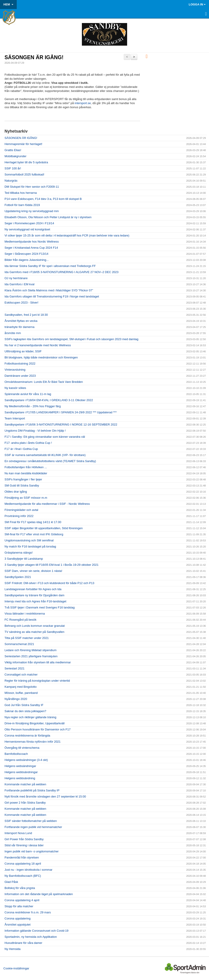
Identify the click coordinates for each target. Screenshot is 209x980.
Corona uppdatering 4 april (22, 900)
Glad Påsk (11, 882)
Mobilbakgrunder (15, 156)
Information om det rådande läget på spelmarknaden (39, 894)
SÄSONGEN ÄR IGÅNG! (34, 57)
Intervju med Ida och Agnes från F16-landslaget (35, 601)
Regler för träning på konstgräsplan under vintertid (37, 681)
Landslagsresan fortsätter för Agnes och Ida (33, 589)
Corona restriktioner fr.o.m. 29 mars (28, 912)
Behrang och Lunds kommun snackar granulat (35, 626)
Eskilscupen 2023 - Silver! (21, 303)
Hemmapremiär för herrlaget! (23, 144)
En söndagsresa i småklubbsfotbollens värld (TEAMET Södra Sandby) (50, 461)
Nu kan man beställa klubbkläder (26, 473)
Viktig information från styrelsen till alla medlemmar (38, 662)
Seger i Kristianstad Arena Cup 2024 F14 (31, 248)
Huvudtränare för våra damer (23, 943)
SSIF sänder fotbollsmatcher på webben (31, 821)
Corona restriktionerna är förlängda (27, 736)
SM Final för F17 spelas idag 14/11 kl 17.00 (33, 522)
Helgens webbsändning (20, 778)
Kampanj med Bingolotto (21, 687)
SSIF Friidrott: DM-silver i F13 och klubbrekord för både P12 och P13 (49, 583)
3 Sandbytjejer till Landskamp (24, 559)
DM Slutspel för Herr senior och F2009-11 (32, 187)
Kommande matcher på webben (25, 784)
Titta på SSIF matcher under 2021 (27, 638)
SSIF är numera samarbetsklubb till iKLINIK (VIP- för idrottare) (45, 455)
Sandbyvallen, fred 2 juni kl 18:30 (26, 315)
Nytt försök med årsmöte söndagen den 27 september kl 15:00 (45, 796)
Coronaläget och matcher (21, 675)
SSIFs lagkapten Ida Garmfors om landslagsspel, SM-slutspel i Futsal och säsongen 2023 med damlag (71, 339)
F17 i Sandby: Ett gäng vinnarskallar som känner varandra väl (45, 437)
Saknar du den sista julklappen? (25, 711)
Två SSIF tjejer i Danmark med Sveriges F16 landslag (40, 607)
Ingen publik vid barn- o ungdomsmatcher (32, 851)
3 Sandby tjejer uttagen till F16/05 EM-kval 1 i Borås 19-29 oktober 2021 (52, 565)
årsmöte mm (13, 333)
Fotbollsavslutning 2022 (20, 364)
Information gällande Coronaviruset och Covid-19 (37, 931)
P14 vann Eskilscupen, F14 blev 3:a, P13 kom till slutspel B (43, 199)
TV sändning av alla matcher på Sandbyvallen (34, 632)
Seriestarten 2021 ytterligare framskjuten (31, 656)
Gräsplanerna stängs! (19, 553)
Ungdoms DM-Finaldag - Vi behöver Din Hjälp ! (35, 431)
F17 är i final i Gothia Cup (21, 449)
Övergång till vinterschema (22, 748)
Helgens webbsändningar (21, 772)
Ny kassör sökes (15, 388)
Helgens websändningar (20, 766)
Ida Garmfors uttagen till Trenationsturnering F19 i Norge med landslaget (52, 296)
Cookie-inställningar (16, 968)
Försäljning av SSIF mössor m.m (26, 498)
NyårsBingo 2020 (16, 699)
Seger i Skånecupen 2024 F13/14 (26, 254)
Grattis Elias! (13, 150)
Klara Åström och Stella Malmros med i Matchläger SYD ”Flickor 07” (49, 290)
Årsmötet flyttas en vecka (21, 321)
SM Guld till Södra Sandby (22, 485)
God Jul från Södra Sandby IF (24, 705)
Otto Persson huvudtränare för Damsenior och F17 (38, 729)
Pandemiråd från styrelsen (22, 857)
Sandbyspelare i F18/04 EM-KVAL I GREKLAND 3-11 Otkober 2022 (49, 400)
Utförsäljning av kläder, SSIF (23, 351)
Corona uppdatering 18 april (23, 864)
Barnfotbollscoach (16, 754)
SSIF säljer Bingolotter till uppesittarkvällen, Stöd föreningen (44, 528)
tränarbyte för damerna (19, 327)
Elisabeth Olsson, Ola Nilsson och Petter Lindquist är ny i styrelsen (48, 217)
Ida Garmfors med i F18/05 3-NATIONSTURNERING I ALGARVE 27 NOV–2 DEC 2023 (62, 272)
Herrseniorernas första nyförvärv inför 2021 (33, 742)
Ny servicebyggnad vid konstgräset (27, 229)
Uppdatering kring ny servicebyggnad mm (32, 211)
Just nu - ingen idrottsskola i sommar (28, 870)
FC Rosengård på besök (20, 620)
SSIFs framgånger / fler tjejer (23, 479)
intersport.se (83, 103)
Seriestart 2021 (14, 668)
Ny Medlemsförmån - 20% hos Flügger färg (33, 406)
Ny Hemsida (13, 949)
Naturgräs (11, 181)
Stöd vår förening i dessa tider (24, 845)
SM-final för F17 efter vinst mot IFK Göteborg (34, 534)
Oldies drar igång (16, 492)
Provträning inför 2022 (19, 516)
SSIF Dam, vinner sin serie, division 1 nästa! (33, 571)
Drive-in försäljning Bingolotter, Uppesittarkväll (34, 723)
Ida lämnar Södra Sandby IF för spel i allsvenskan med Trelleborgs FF (50, 266)
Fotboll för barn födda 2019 (22, 205)
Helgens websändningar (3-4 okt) (26, 760)
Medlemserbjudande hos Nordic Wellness (32, 242)
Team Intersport (15, 418)
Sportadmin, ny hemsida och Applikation (31, 937)
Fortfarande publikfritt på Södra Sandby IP (32, 790)
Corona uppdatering (18, 918)
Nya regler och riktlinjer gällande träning (30, 717)
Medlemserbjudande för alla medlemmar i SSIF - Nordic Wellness (47, 504)
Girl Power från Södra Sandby (24, 839)
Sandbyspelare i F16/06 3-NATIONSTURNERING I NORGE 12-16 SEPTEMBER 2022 (61, 425)
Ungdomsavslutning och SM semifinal (29, 540)
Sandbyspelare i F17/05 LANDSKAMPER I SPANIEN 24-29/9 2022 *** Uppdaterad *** (61, 412)
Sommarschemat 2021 (19, 644)
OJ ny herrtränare (16, 278)
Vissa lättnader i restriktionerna (25, 614)
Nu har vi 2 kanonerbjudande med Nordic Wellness (38, 345)
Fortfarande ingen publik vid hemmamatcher (33, 827)
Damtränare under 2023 (20, 376)
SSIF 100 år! (13, 168)
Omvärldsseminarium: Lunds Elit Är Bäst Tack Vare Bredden (44, 382)
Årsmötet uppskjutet (18, 925)
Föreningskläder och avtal (21, 510)
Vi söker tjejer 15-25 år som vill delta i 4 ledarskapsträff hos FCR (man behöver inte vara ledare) (67, 235)
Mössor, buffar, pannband (21, 693)
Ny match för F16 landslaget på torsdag (30, 546)
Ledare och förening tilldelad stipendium (31, 650)
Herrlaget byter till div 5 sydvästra (26, 162)
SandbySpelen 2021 (18, 577)
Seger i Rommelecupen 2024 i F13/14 (29, 223)
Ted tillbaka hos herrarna (21, 193)
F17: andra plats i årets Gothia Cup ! (28, 443)
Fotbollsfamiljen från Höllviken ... (26, 467)
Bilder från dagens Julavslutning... (27, 260)
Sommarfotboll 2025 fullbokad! (24, 174)
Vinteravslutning (15, 370)
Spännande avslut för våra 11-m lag (28, 394)
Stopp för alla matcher (19, 906)
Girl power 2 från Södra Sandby (25, 803)
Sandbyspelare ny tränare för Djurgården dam (34, 595)
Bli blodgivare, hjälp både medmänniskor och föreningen (41, 357)
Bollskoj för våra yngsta (20, 888)
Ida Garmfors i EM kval (19, 284)
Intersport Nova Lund (18, 833)
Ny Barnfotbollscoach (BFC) (23, 876)
